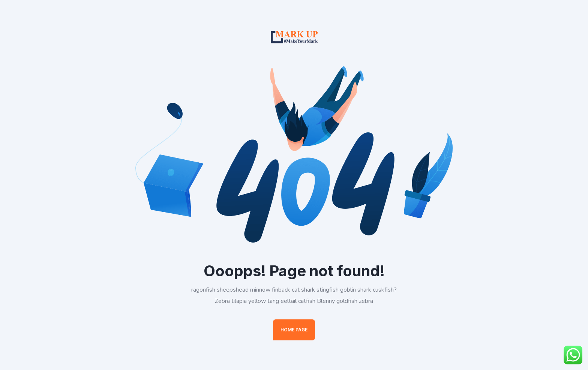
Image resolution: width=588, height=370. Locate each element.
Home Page (294, 330)
